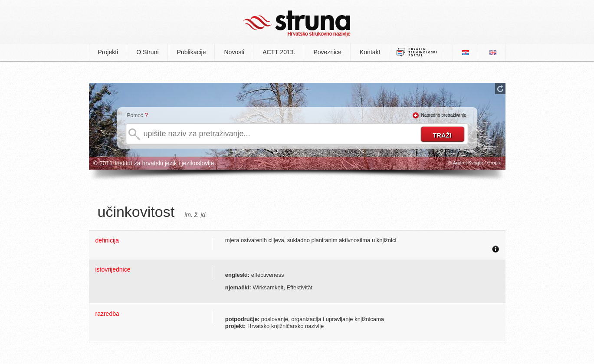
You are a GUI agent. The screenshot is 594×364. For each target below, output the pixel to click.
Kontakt (370, 52)
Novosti (234, 52)
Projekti (108, 52)
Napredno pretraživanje (444, 115)
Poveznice (327, 52)
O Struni (147, 52)
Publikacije (192, 52)
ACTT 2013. (279, 52)
